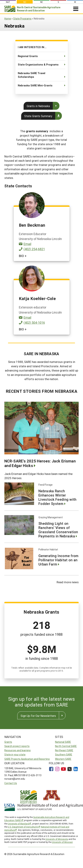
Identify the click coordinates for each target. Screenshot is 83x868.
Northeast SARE (64, 750)
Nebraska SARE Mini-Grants (35, 85)
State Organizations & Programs (38, 64)
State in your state (15, 754)
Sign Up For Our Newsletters (38, 716)
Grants (8, 742)
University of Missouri (62, 842)
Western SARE (63, 759)
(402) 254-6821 (34, 249)
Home (8, 19)
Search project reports (17, 746)
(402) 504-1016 (34, 323)
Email (27, 244)
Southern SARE (64, 754)
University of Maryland (19, 824)
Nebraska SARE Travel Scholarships (32, 75)
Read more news (68, 582)
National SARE (63, 742)
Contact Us (11, 783)
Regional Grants (28, 56)
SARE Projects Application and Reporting (27, 759)
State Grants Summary (38, 116)
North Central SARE (66, 746)
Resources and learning (17, 750)
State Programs (22, 19)
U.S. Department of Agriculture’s (23, 827)
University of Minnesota (57, 839)
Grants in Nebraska (38, 106)
